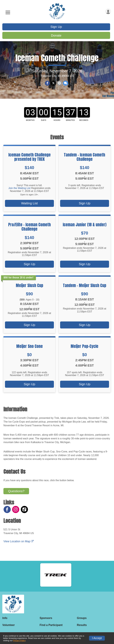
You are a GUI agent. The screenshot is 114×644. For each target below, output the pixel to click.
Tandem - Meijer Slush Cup (85, 287)
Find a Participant (51, 625)
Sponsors (46, 618)
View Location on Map (18, 543)
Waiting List (29, 205)
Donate (56, 35)
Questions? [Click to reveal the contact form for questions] (16, 493)
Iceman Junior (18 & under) (85, 226)
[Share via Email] (59, 84)
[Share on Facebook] (48, 84)
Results (82, 625)
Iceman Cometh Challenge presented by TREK (30, 158)
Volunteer (9, 625)
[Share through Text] (65, 84)
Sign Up (56, 27)
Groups (82, 618)
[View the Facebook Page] (7, 511)
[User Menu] (108, 12)
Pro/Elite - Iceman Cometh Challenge (30, 228)
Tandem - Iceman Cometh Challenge (84, 158)
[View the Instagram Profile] (16, 511)
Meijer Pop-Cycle (84, 348)
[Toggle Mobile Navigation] (8, 13)
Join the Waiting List (19, 190)
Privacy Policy (19, 641)
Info (5, 618)
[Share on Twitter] (53, 84)
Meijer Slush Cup (30, 287)
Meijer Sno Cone (30, 348)
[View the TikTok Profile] (24, 511)
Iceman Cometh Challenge (57, 59)
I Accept (97, 638)
